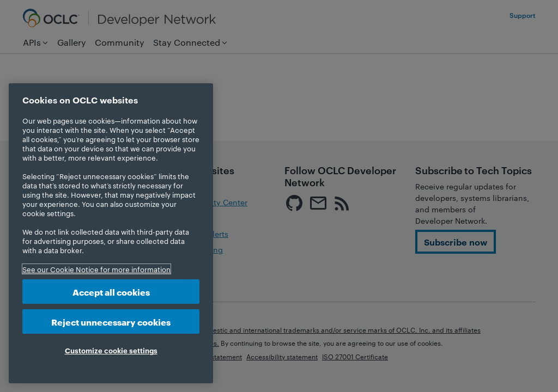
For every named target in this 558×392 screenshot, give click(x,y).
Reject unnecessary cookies (111, 321)
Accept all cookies (111, 292)
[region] (111, 233)
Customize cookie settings (111, 350)
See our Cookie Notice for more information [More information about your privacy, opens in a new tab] (96, 269)
